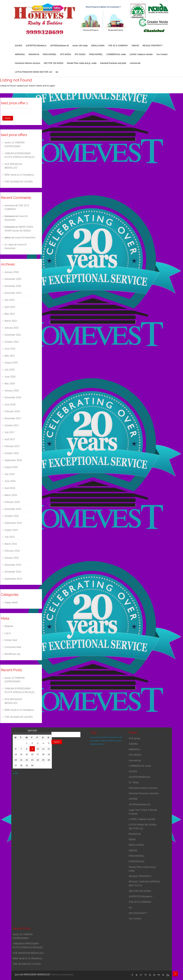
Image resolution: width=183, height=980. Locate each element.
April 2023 (10, 307)
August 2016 (11, 467)
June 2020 (10, 377)
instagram (167, 975)
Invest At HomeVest (25, 238)
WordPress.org (12, 654)
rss (163, 975)
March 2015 (11, 544)
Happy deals (11, 602)
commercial (135, 63)
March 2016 (11, 495)
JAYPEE (133, 799)
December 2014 (13, 565)
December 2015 (13, 509)
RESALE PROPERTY (153, 46)
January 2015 (12, 558)
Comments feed (13, 647)
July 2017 (10, 432)
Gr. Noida (134, 782)
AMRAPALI (20, 54)
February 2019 (12, 411)
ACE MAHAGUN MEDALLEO (28, 953)
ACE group (135, 738)
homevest (10, 206)
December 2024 (13, 293)
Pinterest (145, 975)
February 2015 (12, 551)
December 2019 (13, 397)
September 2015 (13, 523)
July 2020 (10, 370)
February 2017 (12, 446)
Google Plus (141, 975)
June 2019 (10, 404)
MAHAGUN (34, 54)
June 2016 (10, 481)
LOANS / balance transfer (141, 54)
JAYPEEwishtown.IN (59, 46)
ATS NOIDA (65, 54)
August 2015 (11, 530)
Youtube (150, 975)
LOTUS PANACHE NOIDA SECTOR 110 (34, 72)
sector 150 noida (80, 46)
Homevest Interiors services (28, 63)
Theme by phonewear (62, 975)
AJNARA (133, 744)
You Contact (162, 54)
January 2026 (12, 272)
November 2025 (13, 286)
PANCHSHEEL (50, 54)
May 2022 (10, 314)
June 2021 (10, 349)
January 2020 (12, 391)
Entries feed (11, 640)
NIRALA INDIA (98, 46)
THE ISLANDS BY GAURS (19, 182)
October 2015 (12, 516)
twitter (137, 975)
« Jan (15, 773)
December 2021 (13, 335)
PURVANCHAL (137, 861)
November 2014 (13, 572)
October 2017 (12, 425)
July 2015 (10, 537)
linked (154, 975)
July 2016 (10, 474)
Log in (8, 633)
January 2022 (12, 328)
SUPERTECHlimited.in (36, 46)
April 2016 (10, 488)
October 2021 (12, 342)
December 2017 (13, 418)
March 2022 (11, 321)
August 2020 (11, 363)
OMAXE (135, 46)
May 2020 (10, 384)
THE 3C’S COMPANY (118, 46)
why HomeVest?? (138, 913)
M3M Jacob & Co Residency (19, 175)
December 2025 (13, 279)
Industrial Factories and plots (113, 63)
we (57, 72)
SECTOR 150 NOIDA (54, 63)
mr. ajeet (9, 245)
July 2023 (10, 300)
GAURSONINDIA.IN (139, 777)
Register (9, 626)
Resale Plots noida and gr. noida (82, 63)
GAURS (19, 46)
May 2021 (10, 356)
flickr (159, 975)
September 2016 (13, 460)
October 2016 (12, 453)
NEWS (132, 840)
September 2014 (13, 579)
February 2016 (12, 502)
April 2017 (10, 439)
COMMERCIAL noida (116, 54)
